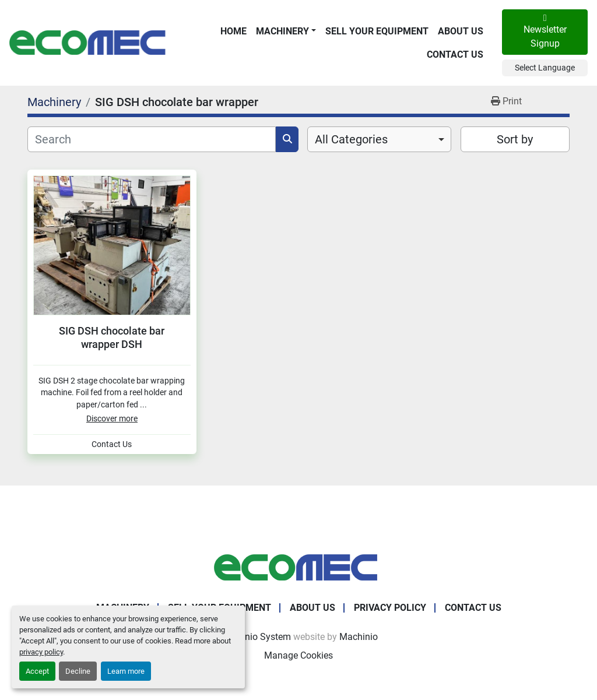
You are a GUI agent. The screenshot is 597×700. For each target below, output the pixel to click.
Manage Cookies (298, 655)
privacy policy (41, 652)
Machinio (359, 637)
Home (233, 31)
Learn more (126, 671)
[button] (286, 31)
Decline (78, 671)
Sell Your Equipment (377, 31)
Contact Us (455, 54)
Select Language (545, 68)
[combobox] (379, 139)
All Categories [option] (351, 139)
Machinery (282, 31)
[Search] (152, 139)
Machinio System (255, 637)
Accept (37, 671)
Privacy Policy (390, 608)
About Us (461, 31)
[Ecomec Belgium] (298, 567)
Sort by (515, 139)
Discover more (112, 418)
